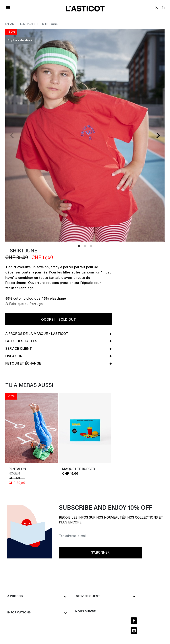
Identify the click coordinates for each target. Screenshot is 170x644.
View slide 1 (79, 246)
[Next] (158, 135)
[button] (163, 7)
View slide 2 (85, 246)
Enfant (11, 24)
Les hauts (28, 24)
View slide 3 (91, 246)
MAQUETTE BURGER (78, 470)
